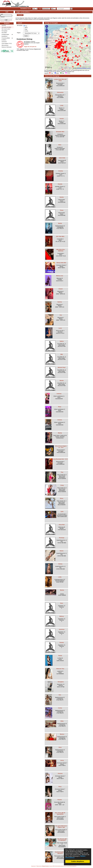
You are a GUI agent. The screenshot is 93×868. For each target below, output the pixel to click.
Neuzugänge (4, 31)
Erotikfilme (4, 40)
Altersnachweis (5, 45)
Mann (26, 28)
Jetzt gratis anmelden (6, 27)
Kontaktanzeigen (5, 34)
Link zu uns (66, 866)
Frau (26, 26)
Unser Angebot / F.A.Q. (7, 43)
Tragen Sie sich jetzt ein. (30, 47)
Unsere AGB (52, 866)
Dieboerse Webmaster (7, 47)
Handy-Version (45, 866)
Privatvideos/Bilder (6, 38)
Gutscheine (4, 42)
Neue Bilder (4, 33)
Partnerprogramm (73, 866)
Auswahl (20, 15)
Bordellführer (4, 36)
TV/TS (27, 31)
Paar (26, 29)
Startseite (4, 25)
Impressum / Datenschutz (36, 866)
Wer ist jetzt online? (6, 29)
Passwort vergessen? (5, 21)
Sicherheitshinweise (59, 866)
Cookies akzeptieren (78, 861)
